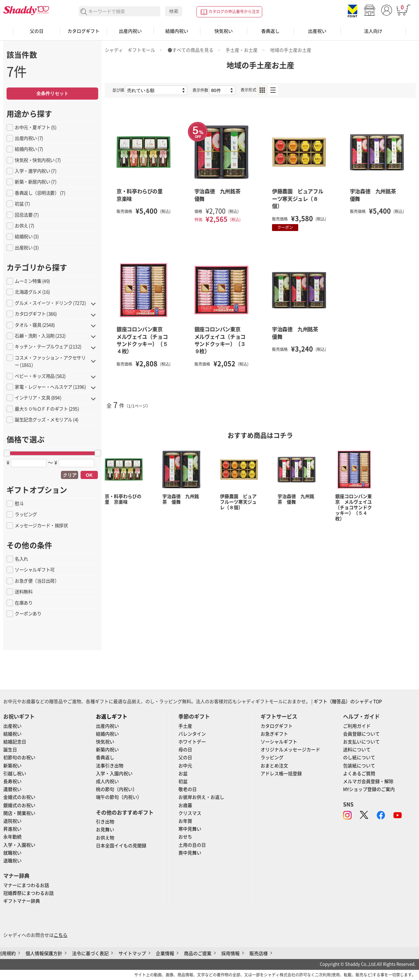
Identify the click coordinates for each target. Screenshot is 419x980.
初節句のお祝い (19, 758)
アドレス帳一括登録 (281, 774)
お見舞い (105, 830)
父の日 (37, 31)
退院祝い (12, 821)
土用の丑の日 (192, 845)
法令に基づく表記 (90, 953)
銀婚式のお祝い (19, 805)
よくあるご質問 (359, 774)
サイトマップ (132, 953)
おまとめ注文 (274, 766)
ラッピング (272, 758)
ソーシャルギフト (279, 742)
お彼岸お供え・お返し (201, 797)
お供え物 (105, 838)
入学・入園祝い (19, 845)
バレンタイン (192, 734)
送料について (357, 750)
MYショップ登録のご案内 (369, 789)
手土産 (185, 726)
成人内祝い (107, 781)
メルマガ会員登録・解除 (368, 781)
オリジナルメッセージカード (290, 750)
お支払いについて (361, 742)
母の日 (185, 750)
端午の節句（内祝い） (119, 797)
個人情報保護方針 (44, 953)
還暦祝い (12, 789)
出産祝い (317, 31)
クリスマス (190, 813)
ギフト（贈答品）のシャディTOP (348, 701)
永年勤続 (12, 837)
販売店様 (259, 953)
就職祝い (12, 853)
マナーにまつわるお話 (26, 885)
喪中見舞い (190, 853)
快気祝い (224, 31)
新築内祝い (107, 750)
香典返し (270, 31)
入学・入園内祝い (114, 774)
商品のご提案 (198, 953)
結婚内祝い (177, 31)
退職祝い (12, 861)
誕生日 (10, 750)
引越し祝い (15, 774)
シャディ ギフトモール (130, 50)
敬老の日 (188, 789)
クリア (70, 475)
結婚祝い (12, 734)
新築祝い (12, 766)
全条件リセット (52, 93)
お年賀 (185, 821)
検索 (174, 11)
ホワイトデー (192, 742)
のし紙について (359, 758)
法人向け (373, 31)
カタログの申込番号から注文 (234, 11)
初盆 (183, 781)
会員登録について (361, 734)
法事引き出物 (110, 766)
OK (89, 475)
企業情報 (165, 953)
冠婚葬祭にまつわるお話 (28, 893)
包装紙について (359, 766)
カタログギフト (83, 31)
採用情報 (230, 953)
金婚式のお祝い (19, 797)
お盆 (183, 774)
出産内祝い (130, 31)
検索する (84, 12)
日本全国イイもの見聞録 (121, 846)
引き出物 (105, 822)
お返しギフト (112, 717)
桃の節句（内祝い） (117, 789)
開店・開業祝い (19, 813)
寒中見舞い (190, 829)
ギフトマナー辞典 (22, 901)
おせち (185, 837)
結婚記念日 (15, 742)
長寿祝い (12, 781)
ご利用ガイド (357, 726)
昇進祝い (12, 829)
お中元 (185, 766)
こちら (61, 935)
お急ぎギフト (274, 734)
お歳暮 (185, 805)
